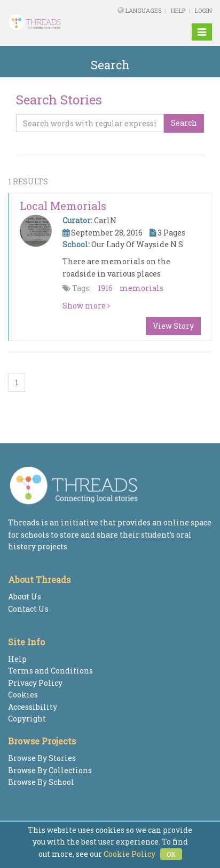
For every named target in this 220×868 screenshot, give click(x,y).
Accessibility (33, 707)
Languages (144, 10)
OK (171, 854)
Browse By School (41, 782)
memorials (142, 288)
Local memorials (63, 206)
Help (178, 10)
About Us (25, 597)
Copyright (27, 719)
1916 (105, 288)
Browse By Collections (50, 770)
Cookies (23, 695)
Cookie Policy (129, 854)
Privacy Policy (35, 683)
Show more (86, 306)
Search (184, 123)
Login (203, 10)
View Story (173, 326)
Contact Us (28, 609)
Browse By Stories (42, 758)
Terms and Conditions (50, 671)
